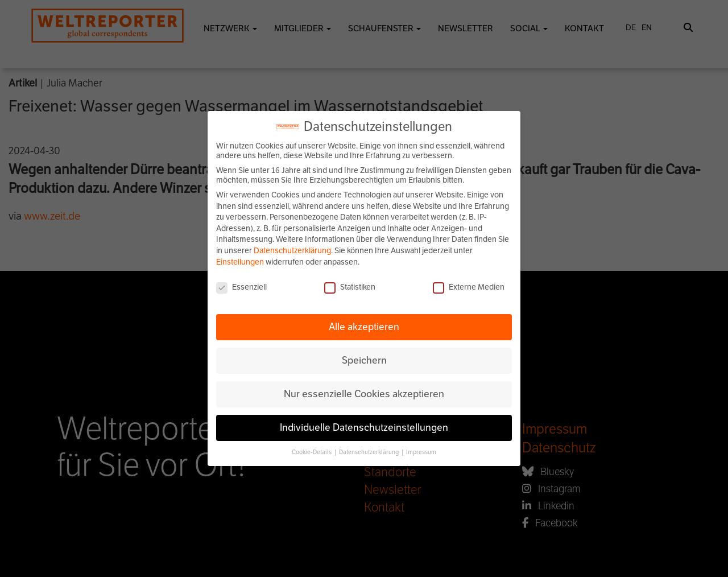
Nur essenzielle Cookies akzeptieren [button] (364, 394)
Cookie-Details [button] (312, 452)
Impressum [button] (421, 452)
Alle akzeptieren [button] (364, 327)
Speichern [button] (364, 360)
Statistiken (350, 287)
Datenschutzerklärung (292, 251)
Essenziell (241, 287)
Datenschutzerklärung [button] (369, 452)
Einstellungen (240, 262)
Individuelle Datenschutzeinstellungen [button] (364, 427)
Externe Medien (469, 287)
